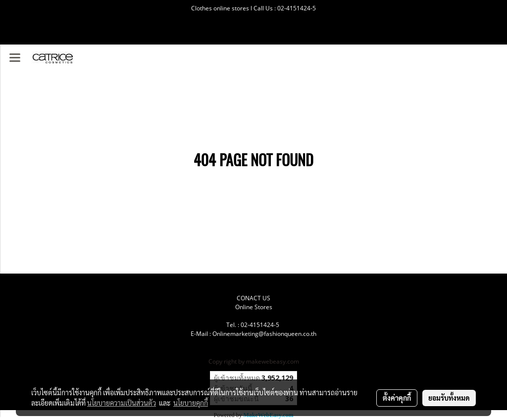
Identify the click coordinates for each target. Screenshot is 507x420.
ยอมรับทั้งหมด (449, 398)
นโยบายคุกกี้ (191, 403)
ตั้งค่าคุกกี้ (397, 398)
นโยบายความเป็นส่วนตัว (122, 403)
